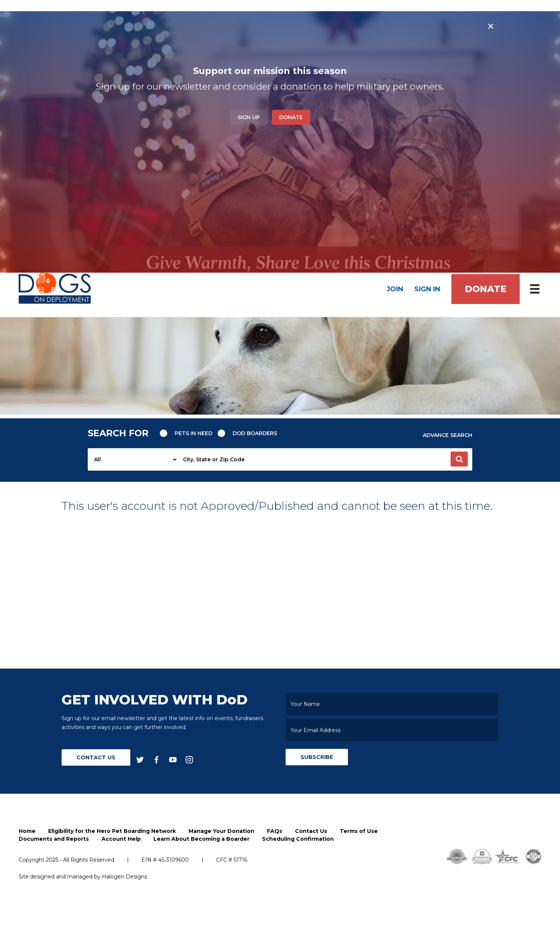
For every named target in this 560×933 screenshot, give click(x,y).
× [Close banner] (491, 26)
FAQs (275, 831)
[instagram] (189, 760)
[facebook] (156, 760)
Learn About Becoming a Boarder (201, 839)
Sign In (427, 289)
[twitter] (140, 760)
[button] (459, 459)
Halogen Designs (125, 877)
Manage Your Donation (221, 831)
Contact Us (96, 758)
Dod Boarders (255, 433)
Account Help (121, 839)
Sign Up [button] (249, 117)
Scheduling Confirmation (298, 839)
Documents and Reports (54, 839)
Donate (291, 117)
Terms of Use (359, 831)
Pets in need (194, 433)
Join (395, 289)
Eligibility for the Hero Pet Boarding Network (112, 831)
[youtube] (173, 760)
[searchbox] (325, 460)
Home (27, 831)
